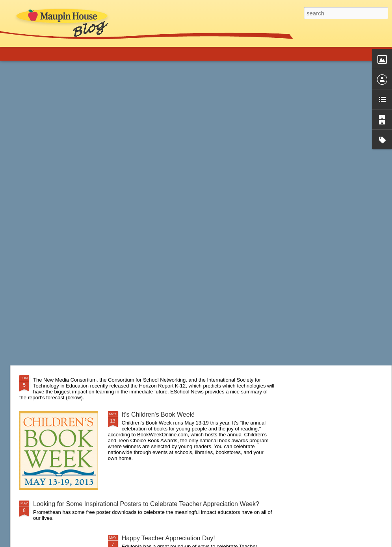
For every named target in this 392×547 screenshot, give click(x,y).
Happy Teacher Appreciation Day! (168, 538)
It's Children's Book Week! (158, 414)
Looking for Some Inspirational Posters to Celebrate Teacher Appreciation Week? (146, 504)
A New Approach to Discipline (74, 336)
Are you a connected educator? (77, 287)
